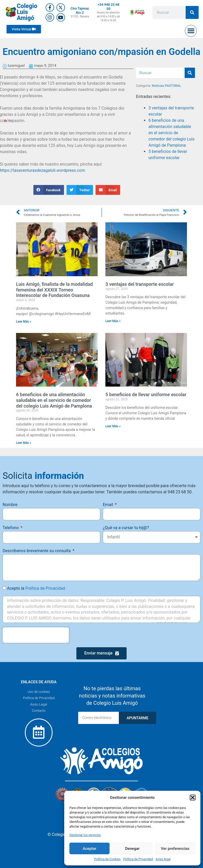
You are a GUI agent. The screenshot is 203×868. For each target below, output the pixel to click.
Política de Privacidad (138, 859)
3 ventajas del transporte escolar (140, 284)
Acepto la (36, 588)
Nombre (10, 505)
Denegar (132, 849)
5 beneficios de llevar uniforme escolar (146, 394)
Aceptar (89, 849)
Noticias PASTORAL (167, 86)
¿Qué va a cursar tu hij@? (126, 528)
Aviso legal (163, 859)
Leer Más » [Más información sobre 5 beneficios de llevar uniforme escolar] (113, 426)
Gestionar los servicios (85, 835)
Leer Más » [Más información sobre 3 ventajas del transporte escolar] (113, 321)
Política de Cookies (107, 859)
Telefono (11, 528)
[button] (193, 798)
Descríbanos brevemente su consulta (37, 551)
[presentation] (36, 635)
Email (108, 505)
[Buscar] (192, 12)
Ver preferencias (175, 849)
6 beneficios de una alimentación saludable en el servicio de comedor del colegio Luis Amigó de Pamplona (171, 133)
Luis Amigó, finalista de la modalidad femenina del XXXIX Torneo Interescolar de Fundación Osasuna (54, 290)
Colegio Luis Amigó (27, 12)
